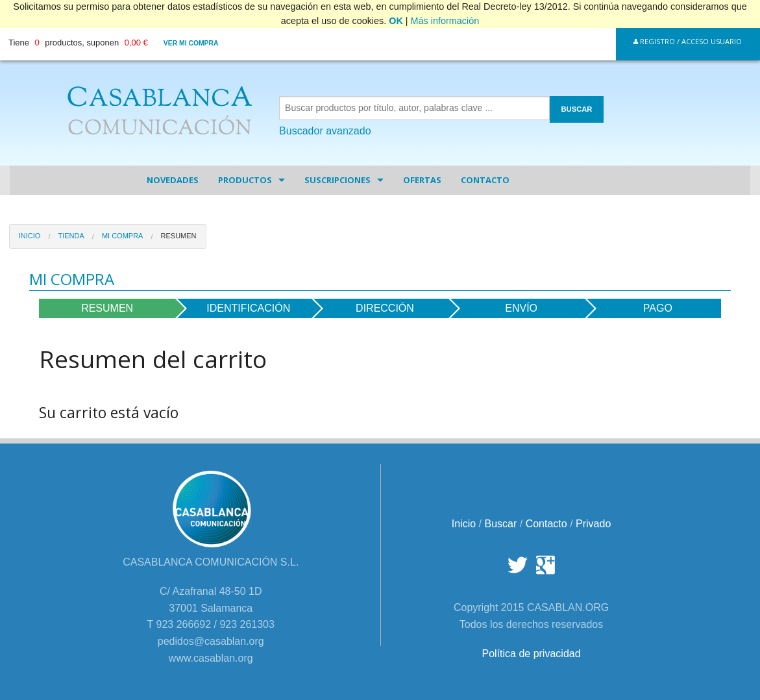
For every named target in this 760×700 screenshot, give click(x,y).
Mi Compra (123, 236)
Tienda (71, 236)
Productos (245, 180)
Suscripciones (337, 180)
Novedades (173, 180)
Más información (445, 21)
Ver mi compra (191, 43)
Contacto (485, 180)
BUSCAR (577, 109)
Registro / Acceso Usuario (688, 41)
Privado (593, 524)
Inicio (30, 236)
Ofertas (422, 180)
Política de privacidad (531, 654)
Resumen (179, 236)
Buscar (501, 524)
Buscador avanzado (325, 131)
